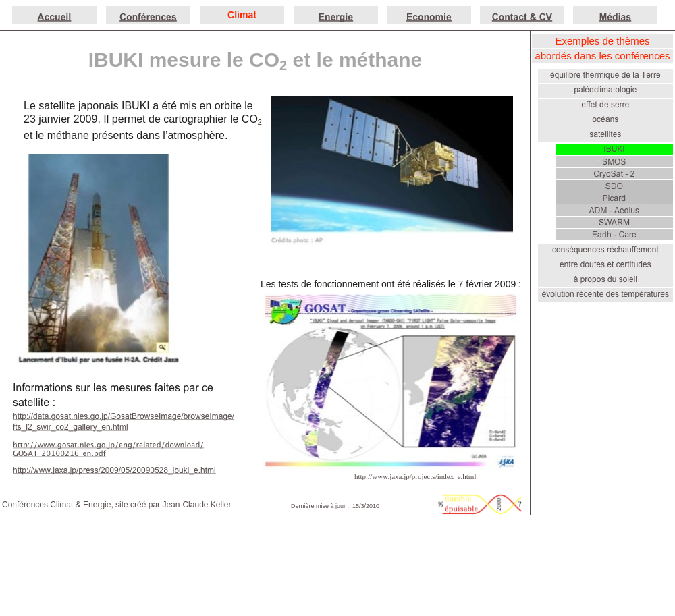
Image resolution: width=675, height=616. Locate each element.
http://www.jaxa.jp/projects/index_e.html (415, 476)
